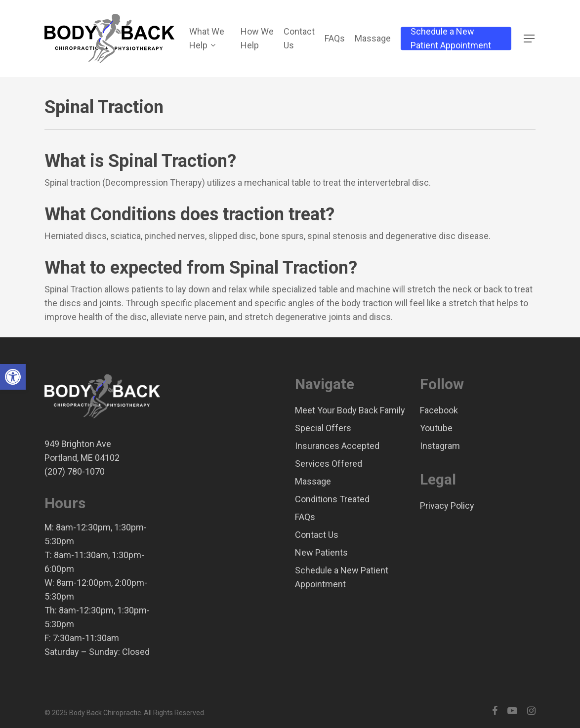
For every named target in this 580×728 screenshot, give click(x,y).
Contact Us (317, 535)
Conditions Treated (332, 499)
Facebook (439, 410)
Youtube (436, 428)
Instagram (440, 446)
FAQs (305, 517)
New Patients (321, 552)
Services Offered (329, 464)
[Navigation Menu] (530, 39)
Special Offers (323, 428)
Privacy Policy (447, 506)
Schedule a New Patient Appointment (342, 577)
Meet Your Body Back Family (350, 410)
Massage (313, 481)
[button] (13, 377)
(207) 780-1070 (75, 471)
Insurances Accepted (337, 446)
